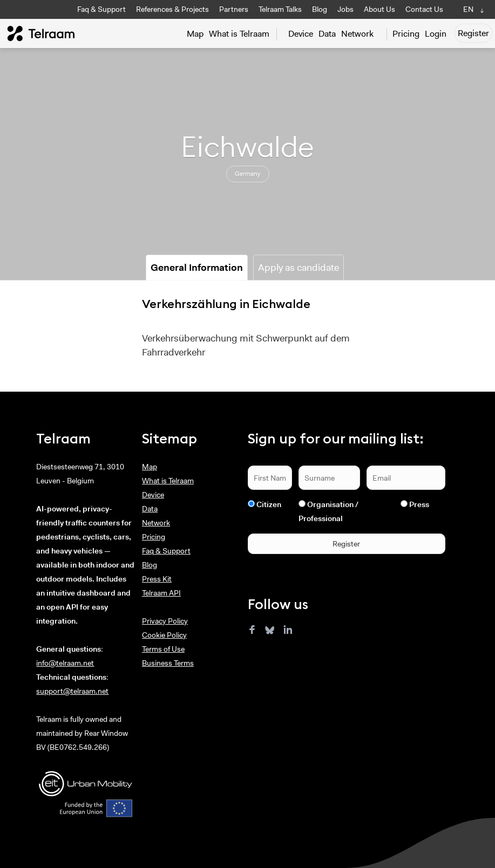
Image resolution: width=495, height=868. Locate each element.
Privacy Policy (165, 621)
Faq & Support (101, 9)
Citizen (269, 504)
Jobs (345, 9)
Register (473, 33)
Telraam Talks (280, 9)
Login (436, 34)
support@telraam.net (72, 691)
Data (327, 34)
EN (468, 9)
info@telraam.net (65, 663)
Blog (320, 9)
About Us (379, 9)
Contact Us (424, 9)
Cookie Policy (164, 635)
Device (301, 34)
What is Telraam (239, 34)
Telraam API (161, 593)
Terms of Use (163, 649)
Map (195, 34)
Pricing (406, 34)
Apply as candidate (299, 268)
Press (419, 504)
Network (357, 34)
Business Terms (168, 663)
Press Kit (157, 579)
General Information (197, 268)
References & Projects (172, 9)
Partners (234, 9)
